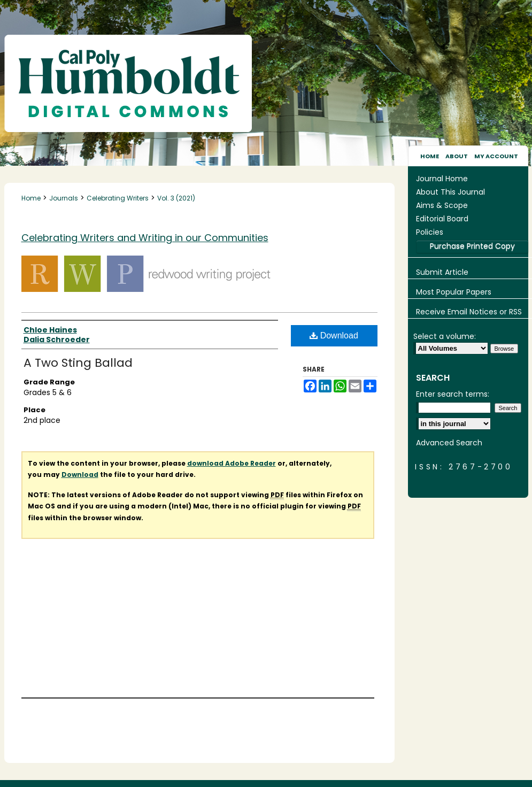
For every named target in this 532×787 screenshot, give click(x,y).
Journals (64, 198)
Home (31, 198)
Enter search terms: (453, 394)
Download (334, 335)
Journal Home (442, 179)
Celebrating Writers (118, 198)
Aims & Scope (442, 205)
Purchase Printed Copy (472, 246)
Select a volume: (445, 336)
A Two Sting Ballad (78, 363)
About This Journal (450, 192)
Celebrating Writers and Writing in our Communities (145, 238)
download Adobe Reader (232, 463)
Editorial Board (442, 219)
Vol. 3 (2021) (176, 198)
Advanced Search (449, 443)
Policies (430, 232)
